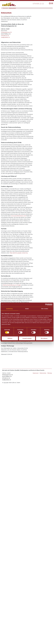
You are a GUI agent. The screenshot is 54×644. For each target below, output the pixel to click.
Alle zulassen (44, 338)
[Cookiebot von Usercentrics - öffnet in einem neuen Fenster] (46, 305)
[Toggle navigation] (51, 3)
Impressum (36, 373)
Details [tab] (27, 309)
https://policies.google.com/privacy (19, 253)
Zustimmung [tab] (9, 309)
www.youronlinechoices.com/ (19, 216)
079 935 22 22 (38, 4)
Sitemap (50, 373)
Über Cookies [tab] (45, 309)
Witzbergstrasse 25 (6, 32)
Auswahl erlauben (27, 338)
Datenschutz (43, 373)
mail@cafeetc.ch (5, 37)
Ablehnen (10, 338)
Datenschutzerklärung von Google (12, 285)
